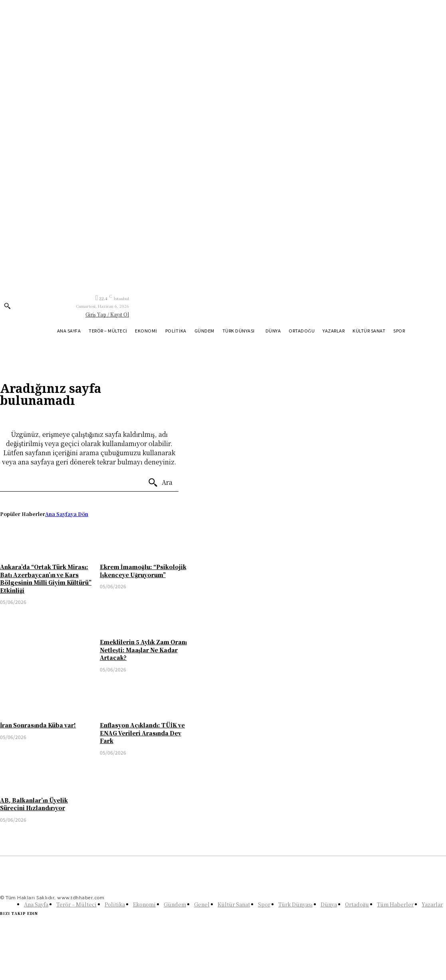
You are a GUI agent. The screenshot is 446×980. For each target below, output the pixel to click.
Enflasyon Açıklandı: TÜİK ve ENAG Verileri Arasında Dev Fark (142, 733)
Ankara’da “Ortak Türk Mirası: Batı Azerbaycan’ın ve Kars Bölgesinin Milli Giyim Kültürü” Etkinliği (46, 579)
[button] (7, 306)
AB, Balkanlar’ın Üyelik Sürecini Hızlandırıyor (34, 804)
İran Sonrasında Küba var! (38, 725)
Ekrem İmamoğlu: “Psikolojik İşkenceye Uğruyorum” (143, 571)
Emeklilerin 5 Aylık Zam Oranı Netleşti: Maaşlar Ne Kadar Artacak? (143, 650)
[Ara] (160, 483)
